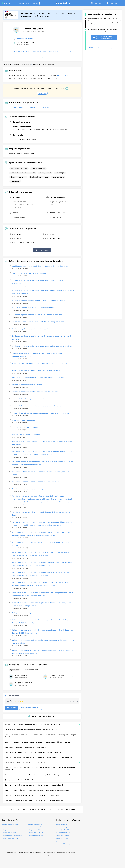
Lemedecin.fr (8, 64)
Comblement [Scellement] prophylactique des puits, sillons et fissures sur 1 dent (42, 266)
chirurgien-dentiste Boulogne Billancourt (13, 835)
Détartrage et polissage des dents (25, 427)
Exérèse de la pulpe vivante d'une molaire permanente (33, 308)
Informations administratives (42, 716)
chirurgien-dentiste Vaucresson (36, 835)
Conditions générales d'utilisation (26, 853)
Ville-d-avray (36, 64)
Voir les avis (42, 93)
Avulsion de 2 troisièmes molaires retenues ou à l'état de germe (36, 370)
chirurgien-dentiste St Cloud (35, 830)
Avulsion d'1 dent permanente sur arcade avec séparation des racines (38, 378)
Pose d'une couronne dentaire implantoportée (30, 489)
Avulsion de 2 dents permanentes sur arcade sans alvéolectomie (36, 406)
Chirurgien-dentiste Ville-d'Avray (33, 31)
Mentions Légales (12, 853)
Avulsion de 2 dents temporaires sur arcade (28, 399)
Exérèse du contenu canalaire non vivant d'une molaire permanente (38, 322)
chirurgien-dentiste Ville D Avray (11, 824)
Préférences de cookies (30, 855)
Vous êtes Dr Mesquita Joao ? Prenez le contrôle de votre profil (36, 51)
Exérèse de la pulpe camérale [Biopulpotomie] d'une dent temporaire (38, 300)
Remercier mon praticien (30, 708)
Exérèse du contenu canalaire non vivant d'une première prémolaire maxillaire (42, 346)
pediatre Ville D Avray (62, 838)
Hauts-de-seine (26, 64)
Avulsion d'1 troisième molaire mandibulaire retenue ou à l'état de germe (40, 363)
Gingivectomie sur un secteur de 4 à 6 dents (29, 273)
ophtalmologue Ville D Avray (64, 833)
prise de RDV (92, 25)
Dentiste (16, 64)
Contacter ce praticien (24, 39)
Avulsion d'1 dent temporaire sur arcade (27, 385)
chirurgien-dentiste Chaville (35, 824)
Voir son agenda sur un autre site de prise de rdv (29, 108)
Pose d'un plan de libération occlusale (26, 434)
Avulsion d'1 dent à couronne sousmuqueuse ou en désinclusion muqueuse (40, 413)
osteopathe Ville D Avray (63, 835)
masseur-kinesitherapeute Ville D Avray (66, 827)
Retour (7, 3)
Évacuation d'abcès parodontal (23, 420)
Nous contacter (71, 853)
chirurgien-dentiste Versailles (36, 833)
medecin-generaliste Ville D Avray (65, 830)
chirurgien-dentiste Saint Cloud (10, 838)
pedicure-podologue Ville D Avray (65, 841)
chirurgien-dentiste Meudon (9, 833)
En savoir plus (43, 16)
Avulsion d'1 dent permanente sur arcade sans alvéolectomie (35, 392)
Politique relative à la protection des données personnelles (51, 853)
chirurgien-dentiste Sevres (9, 827)
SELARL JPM (62, 76)
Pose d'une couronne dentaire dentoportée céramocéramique (36, 482)
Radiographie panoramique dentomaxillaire (28, 613)
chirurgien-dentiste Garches (35, 827)
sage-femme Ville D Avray (63, 844)
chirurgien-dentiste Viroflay (9, 830)
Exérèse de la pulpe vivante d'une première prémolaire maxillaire (37, 315)
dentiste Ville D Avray (62, 824)
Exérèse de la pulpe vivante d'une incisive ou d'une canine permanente (39, 329)
